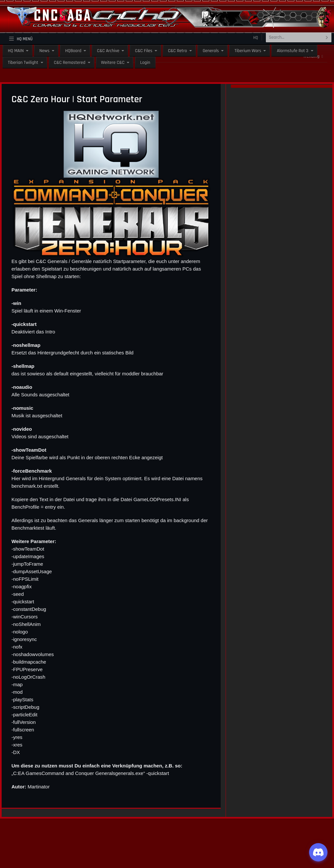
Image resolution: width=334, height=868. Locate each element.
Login (145, 63)
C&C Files (144, 51)
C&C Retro (177, 51)
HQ (256, 38)
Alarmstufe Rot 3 (292, 51)
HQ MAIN (16, 51)
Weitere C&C (113, 63)
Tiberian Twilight (23, 63)
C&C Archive (108, 51)
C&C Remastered (70, 63)
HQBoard (73, 51)
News (44, 51)
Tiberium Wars (248, 51)
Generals (211, 51)
